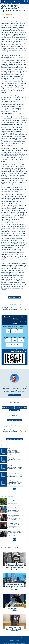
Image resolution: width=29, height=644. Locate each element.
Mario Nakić (8, 15)
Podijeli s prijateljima (14, 297)
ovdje (24, 309)
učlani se (22, 322)
